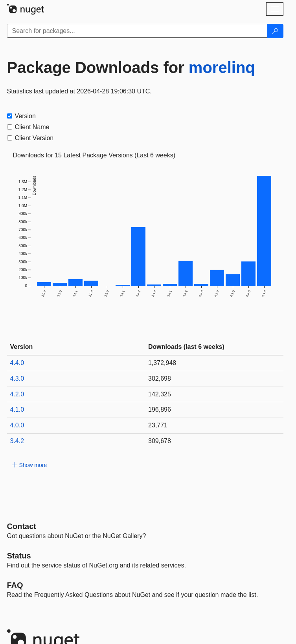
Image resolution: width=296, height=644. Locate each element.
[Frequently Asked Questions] (15, 585)
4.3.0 (17, 379)
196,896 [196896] (160, 410)
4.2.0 (17, 394)
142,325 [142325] (160, 394)
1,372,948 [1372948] (162, 363)
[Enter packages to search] (137, 31)
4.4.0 (17, 363)
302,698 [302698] (160, 379)
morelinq (222, 68)
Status (19, 556)
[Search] (275, 31)
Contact (22, 526)
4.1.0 (17, 410)
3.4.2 (17, 441)
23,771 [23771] (158, 425)
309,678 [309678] (160, 441)
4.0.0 (17, 425)
